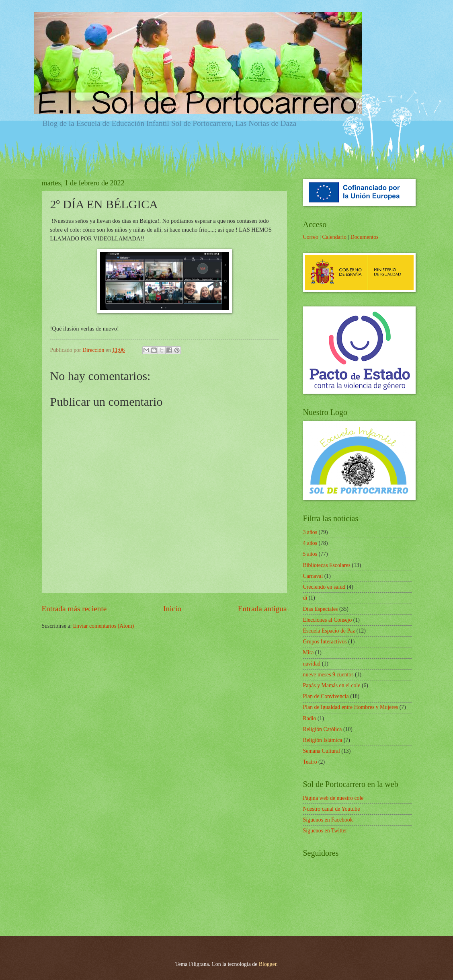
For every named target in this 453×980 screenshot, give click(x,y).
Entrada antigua (262, 609)
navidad (312, 664)
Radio (310, 718)
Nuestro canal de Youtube (332, 809)
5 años (310, 554)
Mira (308, 652)
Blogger (268, 964)
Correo (311, 237)
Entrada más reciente (74, 609)
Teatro (310, 762)
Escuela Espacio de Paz (329, 631)
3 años (310, 532)
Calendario (334, 237)
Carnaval (313, 576)
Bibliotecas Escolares (327, 565)
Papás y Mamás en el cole (332, 685)
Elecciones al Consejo (328, 620)
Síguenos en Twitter (325, 831)
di (305, 598)
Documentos (365, 237)
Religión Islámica (323, 740)
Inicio (172, 609)
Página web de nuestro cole (333, 798)
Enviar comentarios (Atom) (104, 626)
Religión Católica (323, 729)
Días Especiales (321, 609)
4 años (310, 543)
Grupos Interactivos (325, 642)
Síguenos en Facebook (328, 820)
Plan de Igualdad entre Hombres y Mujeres (351, 707)
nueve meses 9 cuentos (328, 675)
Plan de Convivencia (326, 696)
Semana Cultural (322, 751)
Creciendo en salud (324, 587)
